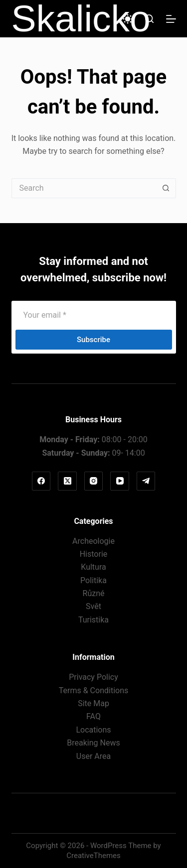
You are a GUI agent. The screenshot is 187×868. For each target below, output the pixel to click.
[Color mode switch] (128, 19)
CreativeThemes (93, 856)
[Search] (149, 19)
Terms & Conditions (94, 690)
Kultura (93, 567)
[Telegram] (146, 481)
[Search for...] (84, 188)
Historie (94, 554)
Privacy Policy (93, 677)
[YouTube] (120, 481)
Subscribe (93, 340)
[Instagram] (94, 481)
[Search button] (166, 188)
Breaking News (93, 743)
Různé (94, 593)
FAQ (93, 716)
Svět (93, 606)
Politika (93, 580)
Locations (93, 730)
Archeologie (93, 541)
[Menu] (171, 19)
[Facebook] (41, 481)
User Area (93, 756)
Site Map (93, 703)
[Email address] (94, 315)
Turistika (93, 620)
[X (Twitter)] (67, 481)
